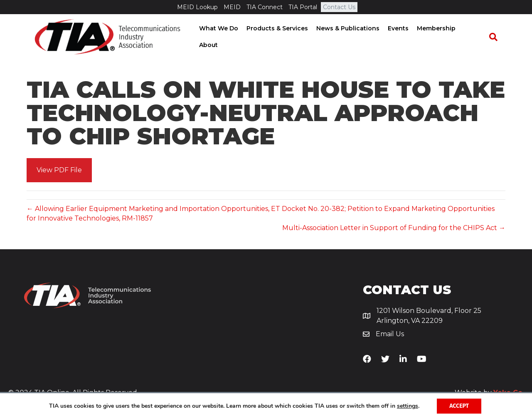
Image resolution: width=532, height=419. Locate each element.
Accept (459, 406)
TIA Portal (303, 7)
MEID (232, 7)
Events (400, 37)
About (475, 37)
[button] (59, 170)
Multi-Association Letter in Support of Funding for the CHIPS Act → (394, 228)
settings (408, 406)
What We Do (221, 37)
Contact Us (339, 7)
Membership (438, 37)
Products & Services (279, 37)
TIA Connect (265, 7)
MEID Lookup (197, 7)
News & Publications (350, 37)
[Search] (497, 37)
